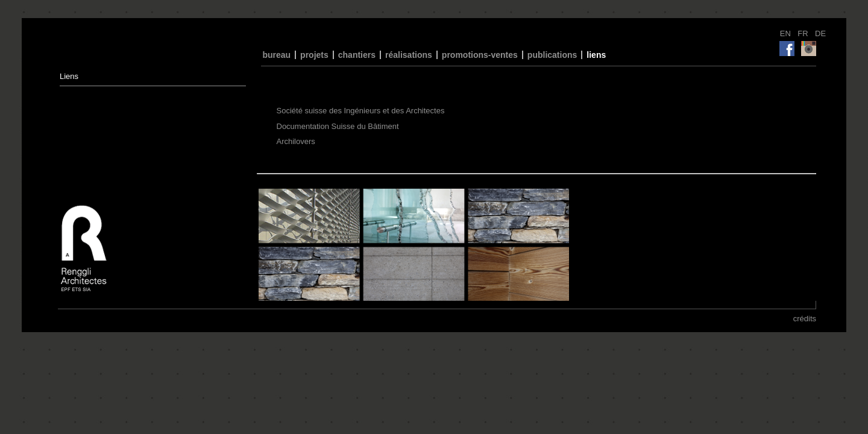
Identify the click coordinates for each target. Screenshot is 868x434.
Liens (69, 76)
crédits (805, 319)
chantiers (357, 55)
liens (596, 55)
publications (552, 55)
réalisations (409, 55)
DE (820, 33)
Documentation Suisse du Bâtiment (338, 126)
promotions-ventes (480, 55)
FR (804, 33)
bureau (276, 55)
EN (787, 33)
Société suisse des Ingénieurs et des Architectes (361, 111)
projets (314, 55)
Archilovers (296, 141)
